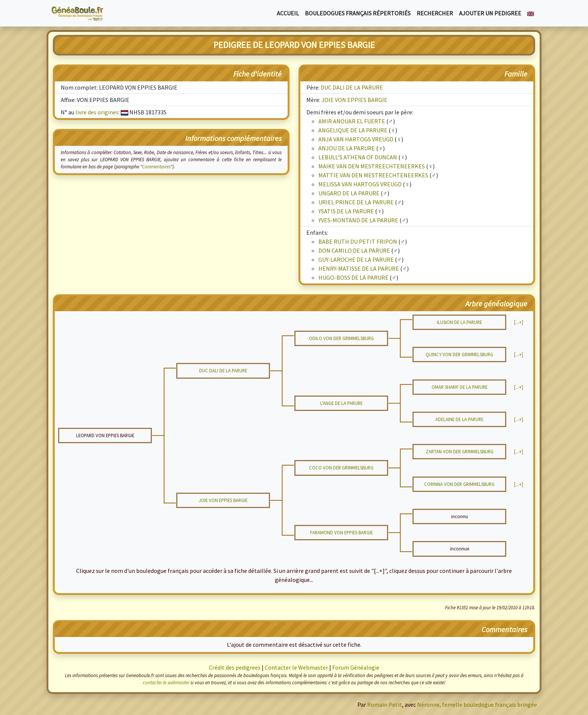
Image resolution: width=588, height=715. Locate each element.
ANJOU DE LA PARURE (347, 148)
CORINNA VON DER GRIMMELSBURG (459, 484)
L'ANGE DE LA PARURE (341, 403)
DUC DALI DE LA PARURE (352, 87)
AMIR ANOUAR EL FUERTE (352, 121)
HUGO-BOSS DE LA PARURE (353, 277)
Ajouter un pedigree (490, 13)
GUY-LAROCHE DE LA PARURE (356, 259)
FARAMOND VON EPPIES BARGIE (341, 532)
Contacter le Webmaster (296, 667)
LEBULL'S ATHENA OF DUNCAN (358, 157)
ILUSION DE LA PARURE (459, 322)
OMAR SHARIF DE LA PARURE (460, 387)
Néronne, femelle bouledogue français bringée (477, 705)
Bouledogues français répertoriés (358, 13)
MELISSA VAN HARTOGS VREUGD (360, 184)
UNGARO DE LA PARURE (349, 193)
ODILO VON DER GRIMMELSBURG (341, 338)
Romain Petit (385, 705)
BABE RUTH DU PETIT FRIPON (358, 241)
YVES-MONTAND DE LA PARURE (358, 220)
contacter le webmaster (166, 682)
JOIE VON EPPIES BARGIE (354, 100)
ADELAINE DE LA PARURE (459, 419)
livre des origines (97, 112)
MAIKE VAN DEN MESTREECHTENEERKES (372, 166)
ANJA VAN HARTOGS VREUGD (356, 139)
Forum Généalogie (356, 667)
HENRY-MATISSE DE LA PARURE (359, 268)
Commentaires (156, 166)
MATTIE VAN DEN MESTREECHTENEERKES (373, 175)
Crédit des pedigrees (235, 667)
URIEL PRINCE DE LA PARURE (356, 202)
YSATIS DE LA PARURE (346, 211)
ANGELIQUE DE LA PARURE (353, 130)
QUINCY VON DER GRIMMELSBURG (459, 354)
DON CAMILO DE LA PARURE (354, 250)
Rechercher (435, 13)
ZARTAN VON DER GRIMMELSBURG (460, 451)
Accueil (288, 13)
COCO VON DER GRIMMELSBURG (341, 468)
